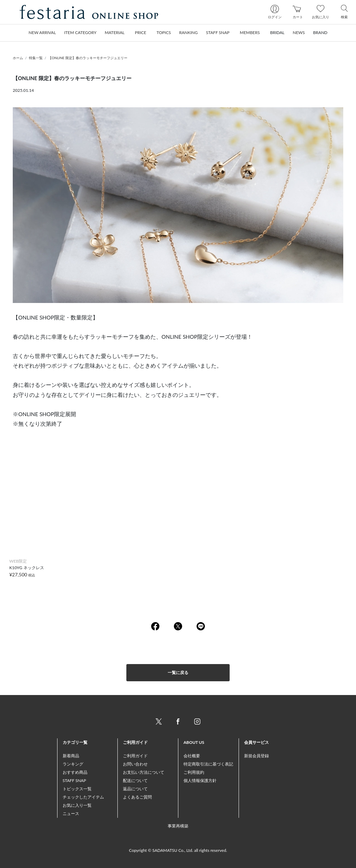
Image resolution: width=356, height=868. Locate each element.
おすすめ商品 (75, 772)
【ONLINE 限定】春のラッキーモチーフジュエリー (88, 58)
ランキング (73, 764)
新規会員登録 (256, 756)
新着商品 (71, 756)
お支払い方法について (144, 772)
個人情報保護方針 (200, 780)
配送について (135, 780)
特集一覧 (36, 58)
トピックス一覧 (77, 789)
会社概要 (192, 756)
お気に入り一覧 (77, 805)
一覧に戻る (178, 672)
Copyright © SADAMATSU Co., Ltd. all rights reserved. (178, 850)
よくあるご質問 (137, 797)
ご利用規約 (194, 772)
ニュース (71, 813)
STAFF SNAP (74, 780)
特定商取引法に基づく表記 (208, 764)
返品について (135, 789)
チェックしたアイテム (83, 797)
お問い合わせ (135, 764)
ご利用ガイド (135, 756)
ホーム (18, 58)
